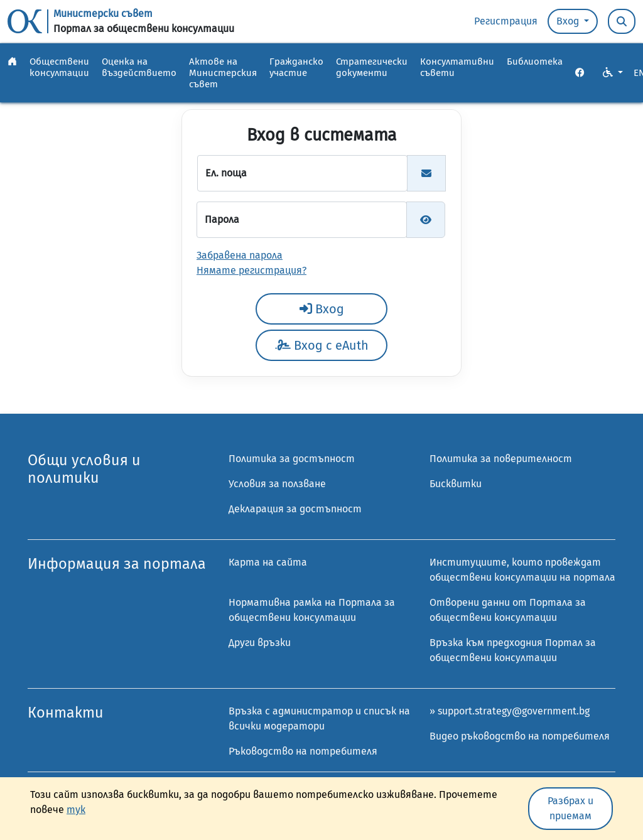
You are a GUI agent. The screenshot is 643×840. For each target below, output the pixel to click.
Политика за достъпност (292, 459)
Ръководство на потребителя (303, 751)
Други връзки (260, 643)
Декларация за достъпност (295, 509)
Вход (569, 21)
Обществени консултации (59, 67)
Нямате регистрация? (251, 270)
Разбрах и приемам (570, 808)
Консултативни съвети (457, 67)
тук (76, 810)
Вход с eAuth (322, 345)
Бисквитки (456, 484)
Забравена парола (240, 255)
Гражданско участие (296, 67)
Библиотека (535, 62)
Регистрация (506, 21)
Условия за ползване (277, 484)
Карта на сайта (268, 562)
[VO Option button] (613, 73)
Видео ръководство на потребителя (520, 736)
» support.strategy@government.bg (510, 711)
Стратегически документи (372, 67)
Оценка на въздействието (139, 67)
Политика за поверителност (501, 459)
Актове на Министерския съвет (223, 73)
